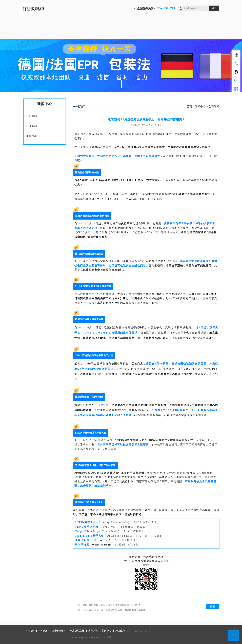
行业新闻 (31, 126)
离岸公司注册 (148, 24)
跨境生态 (37, 34)
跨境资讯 (31, 136)
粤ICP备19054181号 (97, 638)
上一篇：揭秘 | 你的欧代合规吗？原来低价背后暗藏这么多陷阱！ (107, 605)
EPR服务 (92, 24)
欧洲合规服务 (120, 24)
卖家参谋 (176, 24)
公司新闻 (31, 116)
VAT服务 (65, 24)
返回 (213, 607)
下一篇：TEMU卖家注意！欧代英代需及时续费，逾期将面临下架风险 (109, 610)
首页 (37, 24)
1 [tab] (121, 84)
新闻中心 (204, 24)
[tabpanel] (121, 65)
